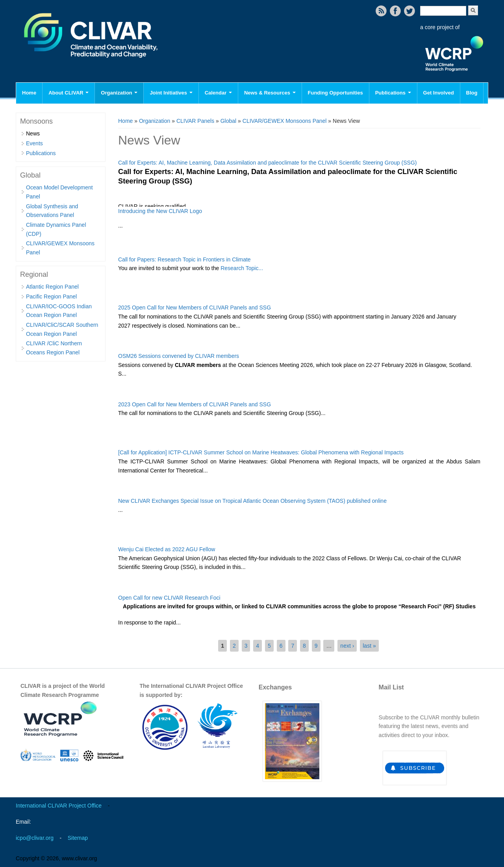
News (33, 133)
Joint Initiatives (171, 93)
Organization (119, 93)
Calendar (218, 93)
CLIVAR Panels (195, 121)
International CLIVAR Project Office (59, 806)
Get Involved (439, 93)
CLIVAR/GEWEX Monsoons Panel (285, 121)
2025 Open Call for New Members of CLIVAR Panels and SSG (195, 308)
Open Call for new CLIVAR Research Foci (169, 598)
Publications (393, 93)
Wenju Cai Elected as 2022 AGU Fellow (167, 549)
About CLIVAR (69, 93)
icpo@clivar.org (35, 838)
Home (29, 93)
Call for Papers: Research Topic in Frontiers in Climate (184, 259)
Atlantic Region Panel (52, 287)
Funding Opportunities (335, 93)
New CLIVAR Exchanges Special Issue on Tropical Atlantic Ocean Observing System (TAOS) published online (252, 501)
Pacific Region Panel (51, 296)
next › (347, 646)
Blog (472, 93)
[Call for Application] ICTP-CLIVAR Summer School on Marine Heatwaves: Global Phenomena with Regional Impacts (261, 452)
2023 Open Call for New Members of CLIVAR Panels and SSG (195, 404)
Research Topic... (242, 268)
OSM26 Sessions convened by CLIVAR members (179, 356)
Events (34, 143)
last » (369, 646)
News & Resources (270, 93)
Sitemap (78, 838)
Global (228, 121)
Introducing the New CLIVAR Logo (160, 211)
